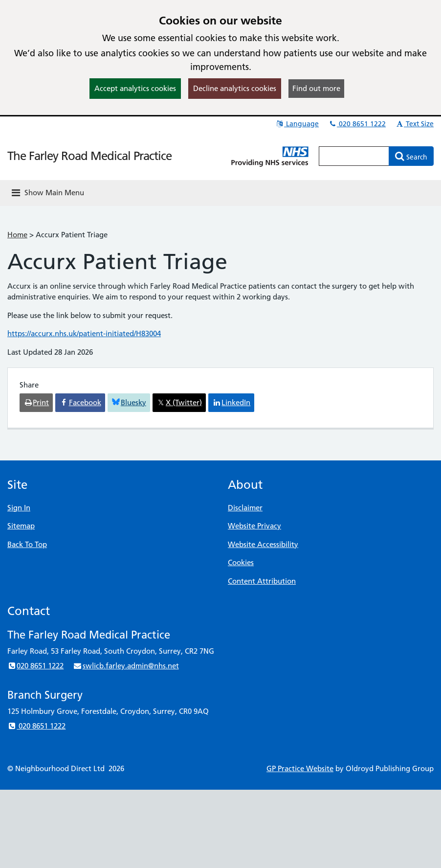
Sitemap (21, 526)
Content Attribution (262, 581)
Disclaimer (245, 508)
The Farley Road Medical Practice (89, 156)
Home (17, 235)
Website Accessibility (263, 544)
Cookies (241, 562)
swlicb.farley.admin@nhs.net (126, 666)
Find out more (316, 88)
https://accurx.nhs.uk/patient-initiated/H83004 (84, 333)
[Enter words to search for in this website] (354, 156)
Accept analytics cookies (135, 88)
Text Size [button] (414, 124)
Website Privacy (254, 526)
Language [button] (297, 124)
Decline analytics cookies (235, 88)
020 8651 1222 (357, 124)
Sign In (19, 508)
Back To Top (27, 544)
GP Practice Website (300, 768)
